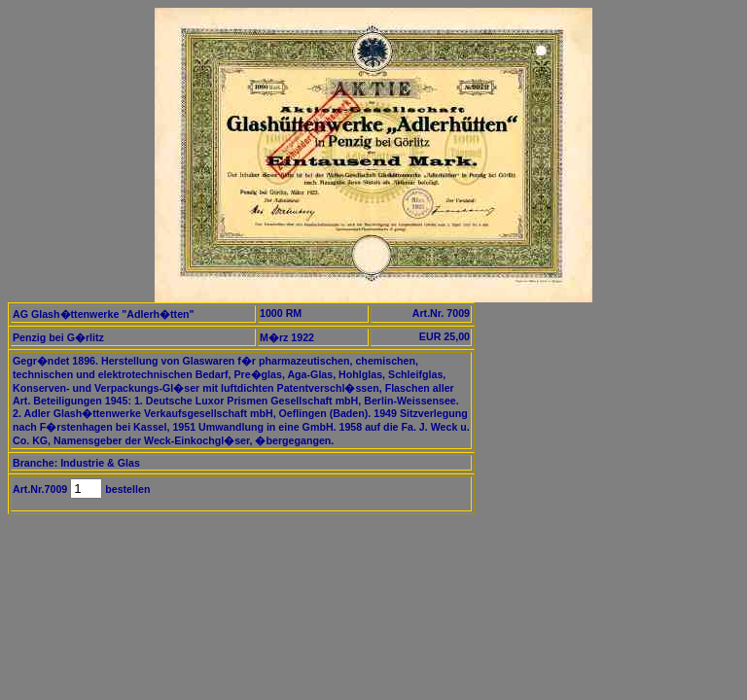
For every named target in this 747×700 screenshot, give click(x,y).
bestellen (126, 489)
